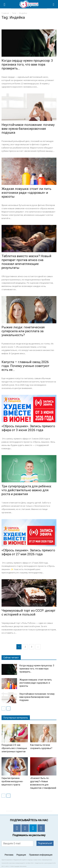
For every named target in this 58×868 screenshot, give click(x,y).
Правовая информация (41, 855)
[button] (54, 4)
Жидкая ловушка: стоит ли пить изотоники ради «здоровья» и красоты (26, 193)
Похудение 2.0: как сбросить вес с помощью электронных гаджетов (14, 748)
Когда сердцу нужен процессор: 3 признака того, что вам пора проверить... (27, 64)
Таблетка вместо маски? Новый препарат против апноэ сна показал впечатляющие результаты (26, 262)
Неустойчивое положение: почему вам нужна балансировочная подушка (28, 129)
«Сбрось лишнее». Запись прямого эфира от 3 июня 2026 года (28, 428)
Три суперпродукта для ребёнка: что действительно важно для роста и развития (27, 490)
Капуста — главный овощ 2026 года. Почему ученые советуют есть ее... (25, 366)
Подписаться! (45, 843)
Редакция (21, 855)
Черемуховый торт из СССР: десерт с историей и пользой (28, 612)
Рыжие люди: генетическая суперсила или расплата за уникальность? (23, 331)
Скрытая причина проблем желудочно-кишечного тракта (12, 781)
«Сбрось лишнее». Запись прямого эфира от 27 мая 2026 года (28, 552)
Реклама (9, 855)
